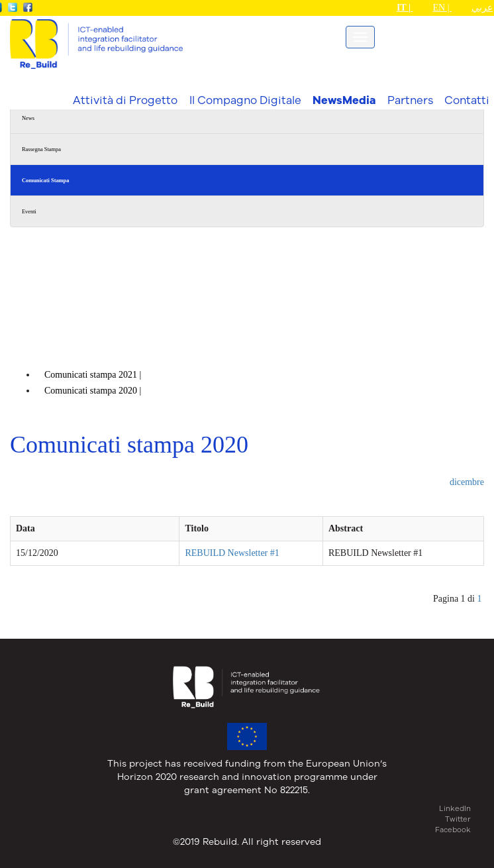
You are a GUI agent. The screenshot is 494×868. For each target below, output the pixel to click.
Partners (410, 100)
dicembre (467, 482)
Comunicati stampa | (94, 375)
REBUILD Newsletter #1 (232, 553)
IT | (405, 8)
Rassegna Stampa (41, 149)
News (28, 118)
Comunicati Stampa (45, 181)
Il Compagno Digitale (245, 100)
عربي (482, 8)
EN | (442, 8)
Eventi (29, 212)
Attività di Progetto (125, 100)
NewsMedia (344, 100)
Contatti (467, 100)
